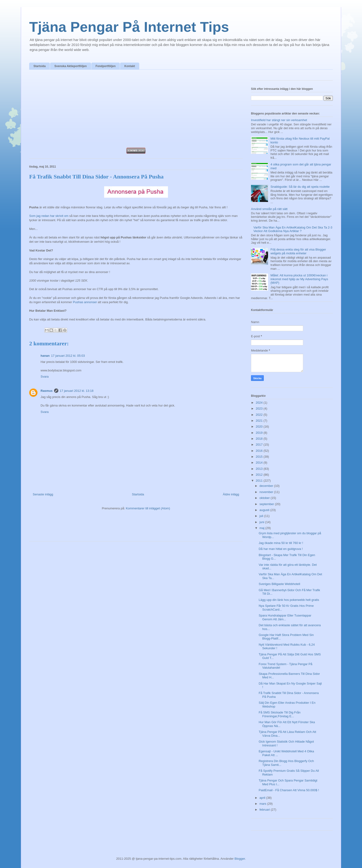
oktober (265, 498)
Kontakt (130, 66)
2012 (260, 475)
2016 (260, 451)
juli (262, 516)
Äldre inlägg (231, 494)
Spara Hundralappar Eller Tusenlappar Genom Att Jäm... (285, 617)
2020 (260, 427)
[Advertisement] (136, 110)
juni (262, 522)
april (263, 798)
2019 (260, 433)
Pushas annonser (85, 302)
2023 (260, 409)
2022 (260, 415)
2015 (260, 457)
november (267, 492)
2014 (260, 463)
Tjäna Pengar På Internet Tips (129, 27)
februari (265, 810)
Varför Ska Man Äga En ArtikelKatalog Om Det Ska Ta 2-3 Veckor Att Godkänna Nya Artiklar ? (293, 229)
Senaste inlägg (43, 494)
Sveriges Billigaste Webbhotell (279, 584)
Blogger (240, 859)
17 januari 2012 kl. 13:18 (77, 391)
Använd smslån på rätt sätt (269, 209)
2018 (260, 439)
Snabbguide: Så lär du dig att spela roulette (300, 187)
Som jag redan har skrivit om (49, 216)
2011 (260, 481)
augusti (265, 510)
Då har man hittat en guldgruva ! (281, 549)
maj (262, 528)
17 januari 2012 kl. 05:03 (68, 356)
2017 (260, 445)
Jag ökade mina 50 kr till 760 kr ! (281, 543)
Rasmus (47, 391)
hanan (45, 356)
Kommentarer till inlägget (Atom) (148, 508)
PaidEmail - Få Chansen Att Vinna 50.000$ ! (289, 790)
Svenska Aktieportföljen (70, 66)
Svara (45, 377)
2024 (260, 403)
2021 (260, 421)
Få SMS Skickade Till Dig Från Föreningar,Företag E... (279, 714)
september (267, 504)
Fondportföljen (106, 66)
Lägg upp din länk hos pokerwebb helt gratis (289, 600)
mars (263, 804)
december (267, 486)
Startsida (39, 66)
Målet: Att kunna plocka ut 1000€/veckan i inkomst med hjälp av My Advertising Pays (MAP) (299, 279)
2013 (260, 469)
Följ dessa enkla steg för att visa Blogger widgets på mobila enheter (298, 251)
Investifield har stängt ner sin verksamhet (279, 120)
